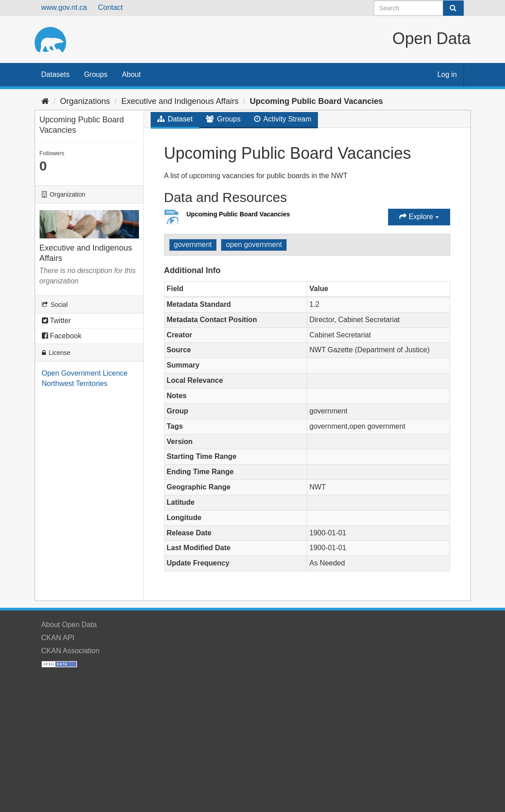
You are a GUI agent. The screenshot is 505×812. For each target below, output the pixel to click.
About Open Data (69, 625)
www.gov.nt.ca (64, 7)
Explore (419, 217)
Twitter (56, 321)
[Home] (45, 101)
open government (254, 244)
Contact (110, 7)
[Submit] (453, 8)
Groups (96, 74)
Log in (447, 74)
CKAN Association (71, 651)
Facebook (62, 336)
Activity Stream (283, 119)
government (193, 244)
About (131, 74)
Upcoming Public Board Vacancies (317, 101)
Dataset (175, 119)
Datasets (56, 74)
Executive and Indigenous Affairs (180, 101)
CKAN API (58, 638)
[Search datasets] (419, 8)
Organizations (85, 101)
